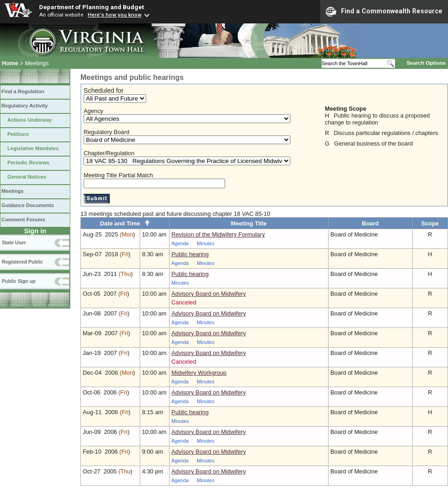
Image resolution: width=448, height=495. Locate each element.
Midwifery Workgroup (199, 373)
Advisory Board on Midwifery (209, 294)
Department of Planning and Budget (91, 7)
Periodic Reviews (28, 163)
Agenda (180, 243)
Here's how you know (115, 15)
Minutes (205, 243)
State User (14, 242)
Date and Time (125, 223)
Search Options (426, 63)
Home (10, 63)
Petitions (18, 134)
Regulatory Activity (25, 106)
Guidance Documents (28, 205)
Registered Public (22, 262)
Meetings (12, 191)
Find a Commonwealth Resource (384, 11)
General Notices (27, 177)
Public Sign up (19, 281)
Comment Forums (23, 219)
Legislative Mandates (33, 148)
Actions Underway (30, 120)
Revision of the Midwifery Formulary (218, 234)
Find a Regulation (23, 91)
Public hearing (190, 254)
